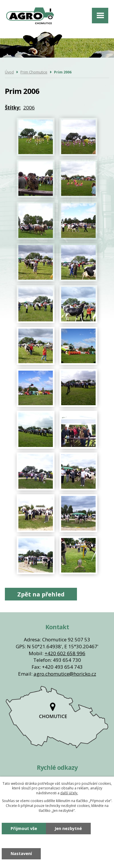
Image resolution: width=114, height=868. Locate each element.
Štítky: (13, 108)
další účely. (69, 793)
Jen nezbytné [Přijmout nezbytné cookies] (68, 828)
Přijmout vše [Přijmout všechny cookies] (24, 828)
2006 (29, 108)
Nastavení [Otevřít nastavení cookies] (21, 853)
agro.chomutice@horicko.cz (65, 674)
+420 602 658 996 (65, 653)
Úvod (9, 72)
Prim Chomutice (34, 72)
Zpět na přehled (41, 594)
